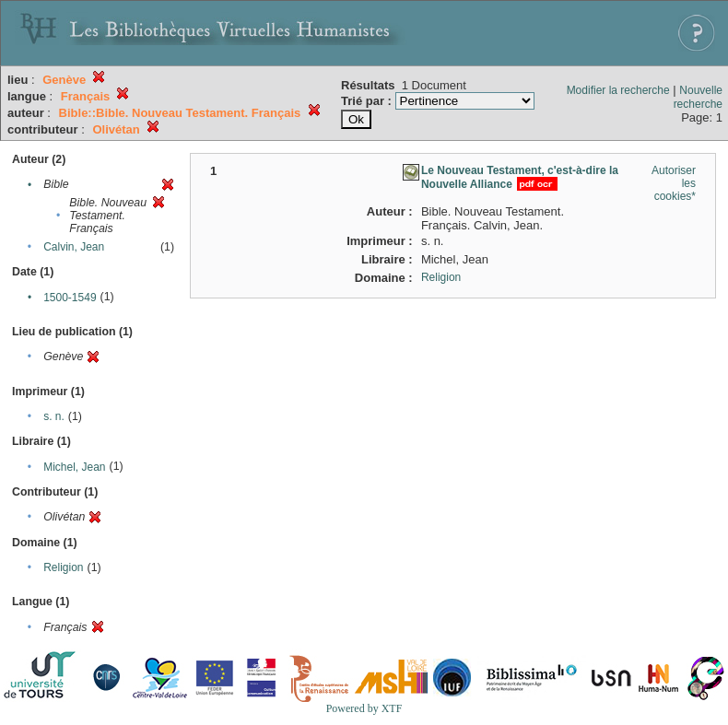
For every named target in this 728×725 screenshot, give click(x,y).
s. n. (54, 416)
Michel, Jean (74, 467)
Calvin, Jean (74, 247)
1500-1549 (70, 298)
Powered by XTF (364, 708)
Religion (63, 567)
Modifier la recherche (618, 90)
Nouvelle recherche (698, 97)
